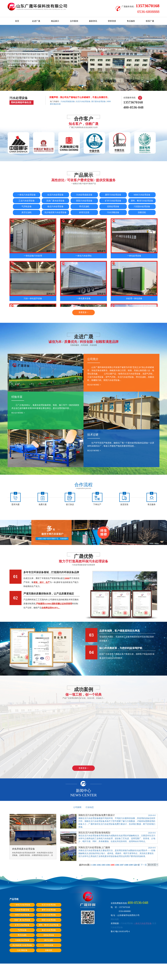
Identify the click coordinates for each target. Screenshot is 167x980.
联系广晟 (150, 21)
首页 (17, 21)
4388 (126, 865)
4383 (103, 865)
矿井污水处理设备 (113, 201)
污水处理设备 (127, 923)
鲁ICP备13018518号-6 (120, 931)
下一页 (144, 865)
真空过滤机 (27, 212)
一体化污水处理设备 (27, 195)
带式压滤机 (84, 206)
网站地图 (115, 919)
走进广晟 (36, 21)
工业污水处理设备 (27, 201)
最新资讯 (93, 21)
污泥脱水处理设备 (142, 206)
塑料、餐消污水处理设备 (142, 201)
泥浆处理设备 (113, 206)
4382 (99, 865)
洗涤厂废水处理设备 (55, 201)
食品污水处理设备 (55, 206)
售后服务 (131, 21)
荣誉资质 (112, 21)
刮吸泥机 (142, 212)
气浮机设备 (27, 206)
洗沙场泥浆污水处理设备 (55, 212)
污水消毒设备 (113, 212)
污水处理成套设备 (68, 101)
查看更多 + (83, 312)
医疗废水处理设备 (99, 101)
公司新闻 (77, 807)
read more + (94, 385)
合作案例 (74, 21)
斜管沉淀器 (84, 212)
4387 (122, 865)
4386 (117, 865)
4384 (108, 865)
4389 (131, 865)
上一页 (137, 865)
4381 (94, 865)
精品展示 (55, 21)
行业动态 (90, 807)
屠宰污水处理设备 (113, 195)
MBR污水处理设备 (142, 195)
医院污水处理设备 (84, 201)
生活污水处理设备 (83, 101)
